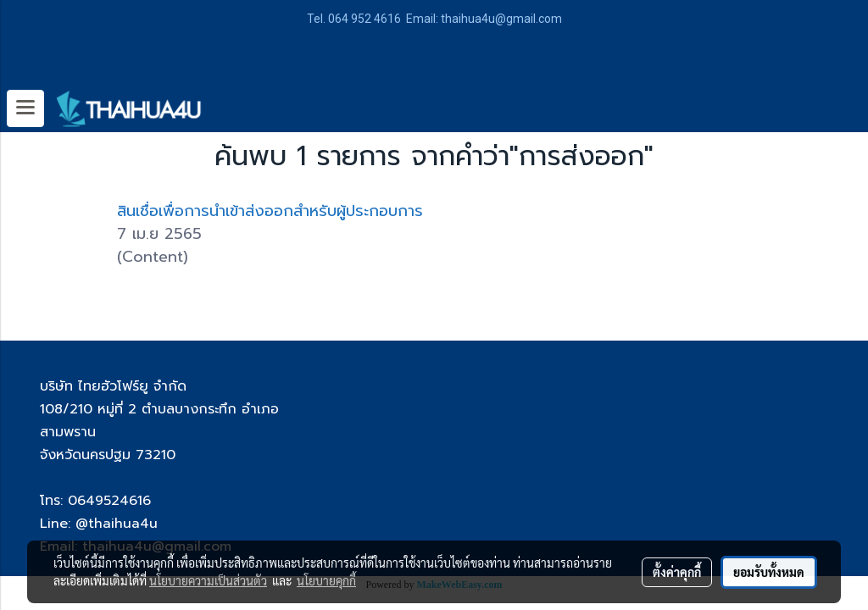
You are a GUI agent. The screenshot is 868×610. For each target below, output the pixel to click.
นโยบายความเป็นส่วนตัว (208, 580)
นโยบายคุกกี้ (326, 580)
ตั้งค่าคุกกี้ (677, 572)
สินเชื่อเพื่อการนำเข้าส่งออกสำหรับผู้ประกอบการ (270, 211)
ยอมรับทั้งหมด (769, 572)
